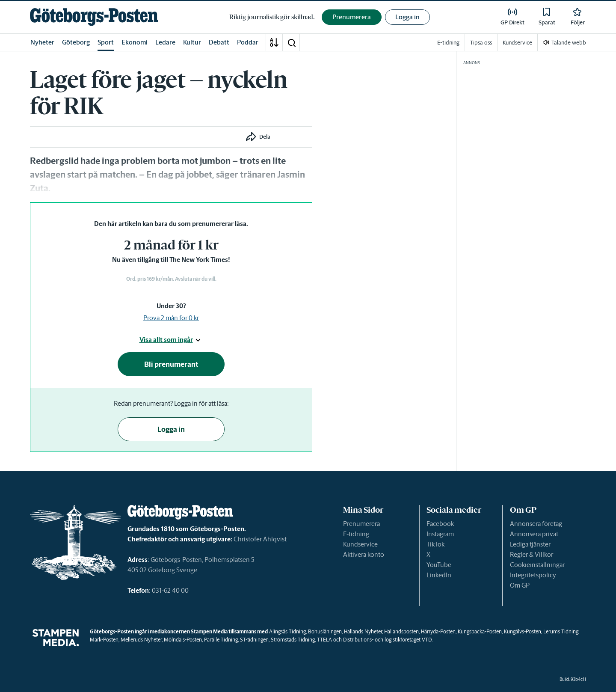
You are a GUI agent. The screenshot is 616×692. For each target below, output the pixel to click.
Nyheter (42, 42)
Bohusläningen (325, 631)
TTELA (324, 640)
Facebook (440, 524)
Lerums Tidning (561, 631)
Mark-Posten (104, 640)
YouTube (439, 565)
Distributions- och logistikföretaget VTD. (388, 640)
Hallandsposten (401, 631)
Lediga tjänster (530, 544)
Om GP (520, 585)
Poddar (248, 42)
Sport (106, 42)
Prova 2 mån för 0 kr (171, 318)
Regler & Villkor (532, 554)
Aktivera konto (364, 554)
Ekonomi (135, 42)
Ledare (165, 42)
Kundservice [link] (517, 43)
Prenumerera (361, 524)
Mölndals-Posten (183, 640)
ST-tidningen (254, 640)
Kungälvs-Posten (523, 631)
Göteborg (76, 42)
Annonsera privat (534, 534)
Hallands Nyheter (363, 631)
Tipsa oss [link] (481, 43)
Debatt (219, 42)
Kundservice (360, 544)
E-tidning (356, 534)
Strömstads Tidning (293, 640)
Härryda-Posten (438, 631)
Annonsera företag (536, 524)
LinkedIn (439, 575)
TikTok (435, 544)
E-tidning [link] (448, 43)
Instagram (440, 534)
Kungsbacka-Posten (480, 631)
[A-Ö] (274, 42)
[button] (291, 42)
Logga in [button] (407, 17)
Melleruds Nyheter (141, 640)
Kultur (192, 42)
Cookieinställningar (537, 565)
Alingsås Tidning (287, 631)
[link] (94, 17)
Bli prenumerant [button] (171, 364)
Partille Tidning (221, 640)
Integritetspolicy (533, 575)
